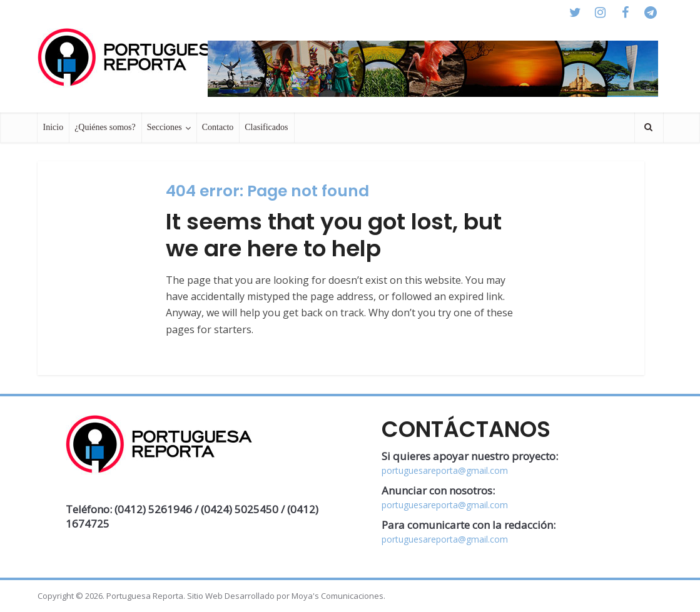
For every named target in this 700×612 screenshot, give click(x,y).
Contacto (218, 127)
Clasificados (266, 127)
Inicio (53, 127)
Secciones (165, 127)
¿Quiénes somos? (105, 127)
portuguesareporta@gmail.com (445, 470)
